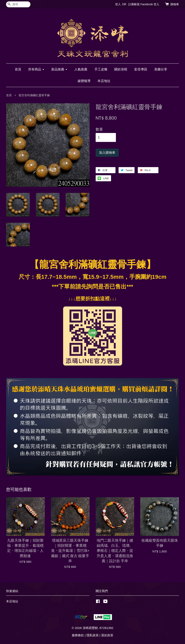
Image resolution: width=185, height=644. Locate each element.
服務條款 (78, 635)
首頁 (18, 69)
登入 (118, 4)
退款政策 (107, 635)
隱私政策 (93, 635)
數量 (99, 129)
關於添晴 (121, 69)
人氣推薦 (81, 69)
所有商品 (36, 69)
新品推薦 (59, 69)
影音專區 (141, 69)
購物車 (175, 4)
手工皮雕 (101, 69)
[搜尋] (18, 4)
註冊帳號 (134, 4)
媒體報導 (84, 81)
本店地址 (104, 81)
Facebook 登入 (150, 4)
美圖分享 (161, 69)
